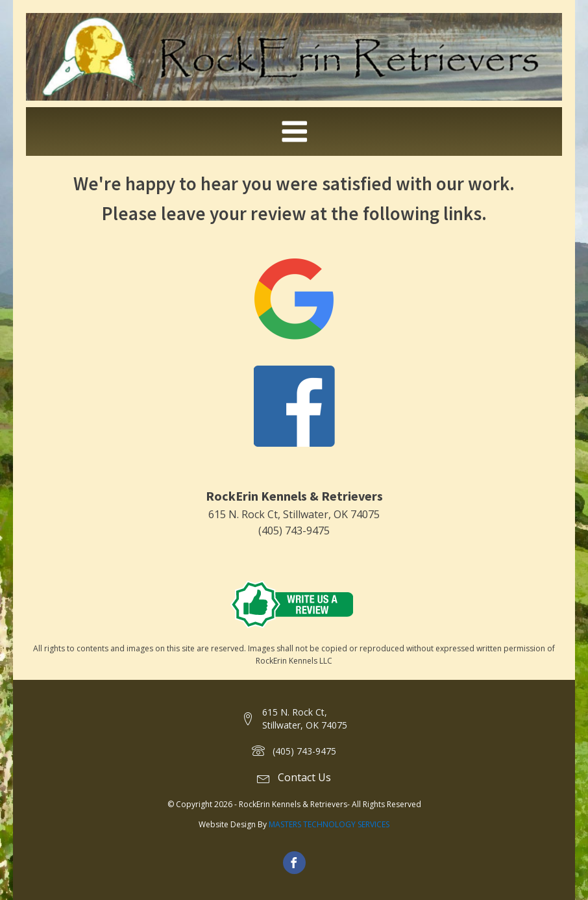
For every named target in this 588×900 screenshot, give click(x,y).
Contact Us (304, 777)
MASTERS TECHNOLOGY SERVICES (329, 824)
